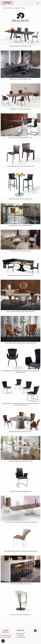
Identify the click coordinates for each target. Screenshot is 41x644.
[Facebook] (35, 631)
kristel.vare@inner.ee (6, 635)
